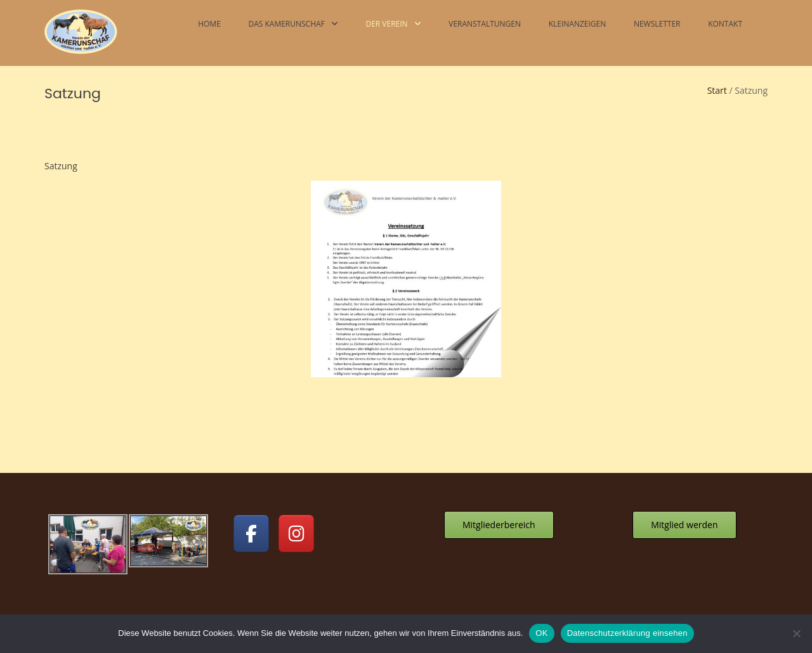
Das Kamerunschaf (286, 24)
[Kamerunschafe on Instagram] (296, 533)
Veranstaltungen (485, 24)
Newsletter (657, 24)
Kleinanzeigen (578, 24)
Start (717, 90)
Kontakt (725, 24)
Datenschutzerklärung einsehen (627, 633)
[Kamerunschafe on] (341, 533)
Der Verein (386, 24)
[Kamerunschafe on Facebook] (251, 533)
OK (541, 633)
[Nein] (796, 633)
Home (209, 24)
